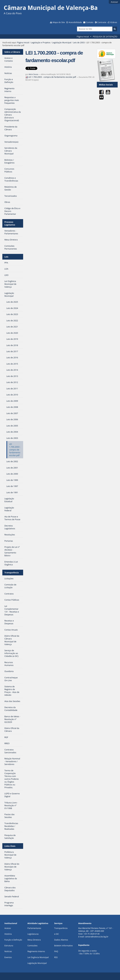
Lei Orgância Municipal (38, 957)
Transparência (12, 573)
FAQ (56, 951)
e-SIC (57, 934)
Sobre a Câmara (12, 52)
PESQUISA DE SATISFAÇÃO (105, 37)
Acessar (114, 2)
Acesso (8, 928)
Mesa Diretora (34, 940)
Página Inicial (83, 37)
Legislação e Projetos (41, 42)
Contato (90, 22)
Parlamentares (34, 928)
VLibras (114, 22)
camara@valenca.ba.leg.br (97, 937)
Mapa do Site (59, 22)
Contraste (102, 22)
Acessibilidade (75, 22)
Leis (6, 257)
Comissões (32, 946)
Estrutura (9, 946)
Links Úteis (10, 846)
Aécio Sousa (33, 74)
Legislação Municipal (62, 42)
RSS (56, 957)
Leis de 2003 (79, 42)
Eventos (8, 957)
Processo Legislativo (10, 223)
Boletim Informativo (64, 946)
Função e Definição (13, 940)
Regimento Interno (36, 951)
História (8, 934)
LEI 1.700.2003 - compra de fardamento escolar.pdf (51, 77)
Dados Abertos (61, 940)
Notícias (8, 951)
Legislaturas (33, 934)
